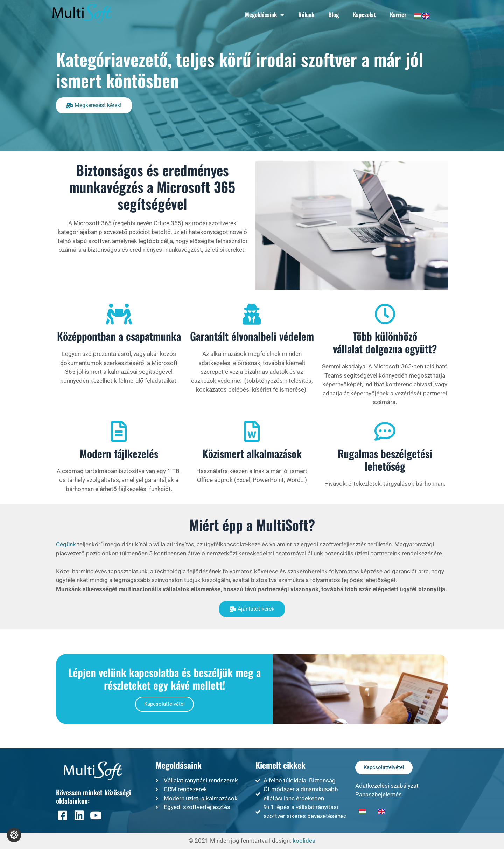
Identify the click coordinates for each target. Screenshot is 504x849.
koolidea (304, 841)
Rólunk (306, 15)
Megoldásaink (265, 15)
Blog (334, 15)
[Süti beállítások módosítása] (14, 835)
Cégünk (66, 544)
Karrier (398, 15)
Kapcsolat (364, 15)
